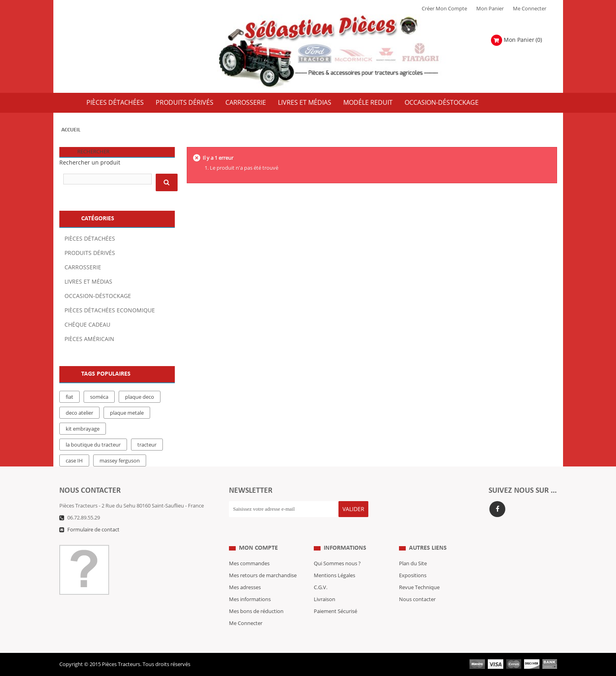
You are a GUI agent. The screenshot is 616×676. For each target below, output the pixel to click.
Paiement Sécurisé (335, 611)
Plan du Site (413, 564)
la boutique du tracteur (93, 445)
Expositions (413, 576)
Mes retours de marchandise (263, 576)
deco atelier (79, 413)
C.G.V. (321, 588)
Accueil (71, 130)
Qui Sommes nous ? (337, 564)
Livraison (325, 600)
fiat (69, 397)
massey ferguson (120, 461)
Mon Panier (490, 9)
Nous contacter (417, 600)
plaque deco (140, 397)
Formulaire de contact (93, 530)
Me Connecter (530, 9)
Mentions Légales (334, 576)
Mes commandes (249, 564)
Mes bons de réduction (256, 611)
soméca (99, 397)
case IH (74, 461)
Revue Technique (419, 588)
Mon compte (258, 548)
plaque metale (127, 413)
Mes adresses (245, 588)
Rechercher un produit (90, 163)
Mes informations (250, 600)
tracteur (147, 445)
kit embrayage (83, 429)
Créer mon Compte (444, 9)
